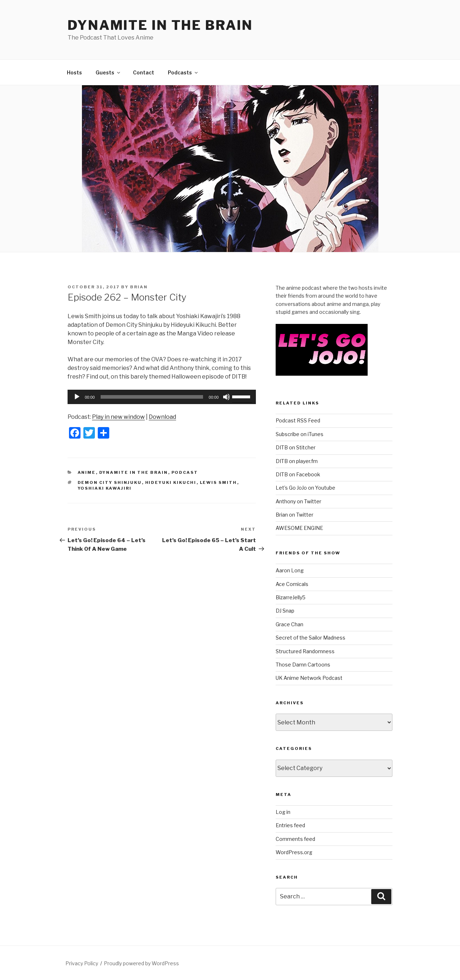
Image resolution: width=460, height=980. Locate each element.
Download (162, 417)
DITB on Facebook (298, 474)
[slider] (152, 397)
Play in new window (118, 417)
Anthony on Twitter (298, 501)
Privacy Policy (82, 963)
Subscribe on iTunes (300, 434)
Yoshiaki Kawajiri (105, 488)
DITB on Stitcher (296, 447)
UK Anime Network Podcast (309, 678)
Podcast (185, 472)
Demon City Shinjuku (110, 482)
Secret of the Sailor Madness (310, 638)
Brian (139, 287)
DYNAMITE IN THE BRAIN (160, 25)
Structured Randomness (305, 651)
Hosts (74, 72)
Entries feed (290, 825)
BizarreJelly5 (291, 597)
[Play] (77, 397)
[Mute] (226, 397)
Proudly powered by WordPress (141, 963)
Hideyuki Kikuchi (171, 482)
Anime (87, 472)
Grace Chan (289, 624)
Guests (108, 72)
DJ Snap (285, 611)
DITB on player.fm (297, 461)
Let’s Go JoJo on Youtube (305, 488)
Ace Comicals (292, 584)
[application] (162, 397)
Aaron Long (290, 570)
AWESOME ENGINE (299, 528)
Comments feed (295, 839)
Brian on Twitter (295, 515)
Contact (144, 72)
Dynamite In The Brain (134, 472)
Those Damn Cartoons (303, 665)
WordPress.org (294, 852)
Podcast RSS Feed (298, 420)
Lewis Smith (218, 482)
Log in (283, 812)
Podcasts (183, 72)
